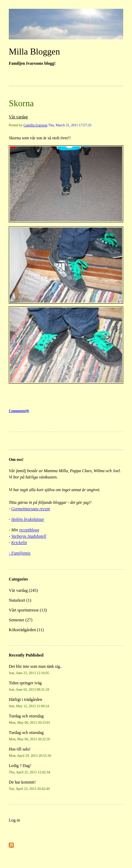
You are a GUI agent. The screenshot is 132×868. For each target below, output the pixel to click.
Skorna (21, 103)
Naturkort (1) (20, 600)
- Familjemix (20, 553)
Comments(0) (19, 411)
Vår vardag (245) (23, 590)
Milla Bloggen (34, 52)
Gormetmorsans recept (31, 509)
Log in (14, 820)
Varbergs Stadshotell (29, 536)
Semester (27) (21, 620)
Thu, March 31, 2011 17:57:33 (70, 125)
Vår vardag (18, 117)
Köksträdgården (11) (26, 630)
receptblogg (29, 530)
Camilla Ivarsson (36, 125)
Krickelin (19, 543)
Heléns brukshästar (28, 519)
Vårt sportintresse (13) (28, 610)
